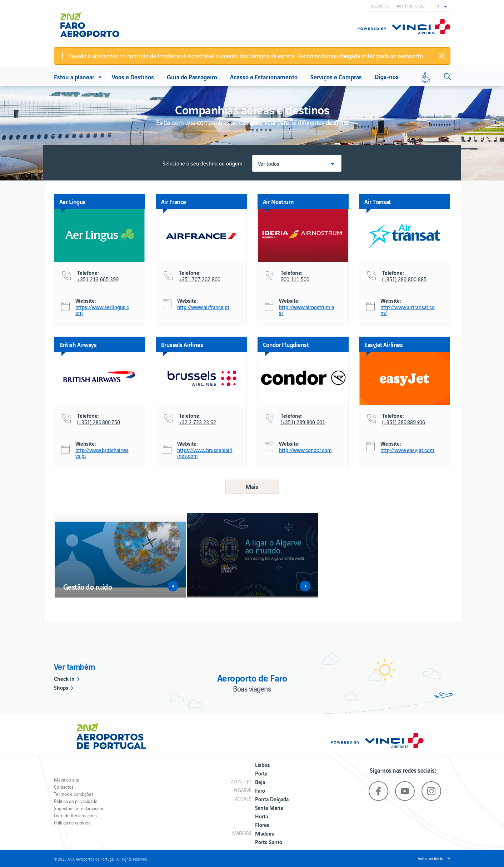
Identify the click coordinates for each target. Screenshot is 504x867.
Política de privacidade (76, 801)
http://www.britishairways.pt (102, 453)
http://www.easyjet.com (407, 450)
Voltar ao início (431, 858)
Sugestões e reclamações (79, 808)
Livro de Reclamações (75, 815)
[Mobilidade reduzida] (426, 77)
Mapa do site (67, 780)
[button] (441, 6)
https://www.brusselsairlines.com (205, 453)
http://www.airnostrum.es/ (307, 310)
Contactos (64, 787)
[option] (120, 555)
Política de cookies (72, 823)
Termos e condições (74, 794)
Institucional (411, 6)
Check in (64, 678)
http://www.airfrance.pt (203, 307)
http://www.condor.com (305, 450)
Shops (61, 687)
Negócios (380, 6)
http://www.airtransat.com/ (408, 310)
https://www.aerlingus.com (102, 310)
